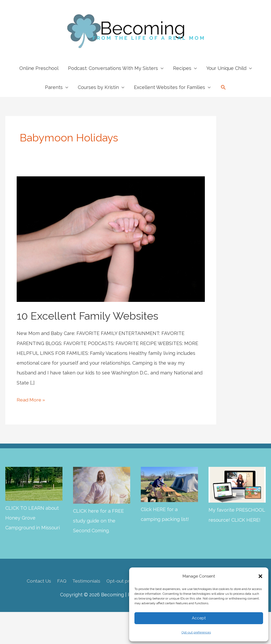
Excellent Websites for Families (170, 87)
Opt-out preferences (196, 632)
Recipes (182, 68)
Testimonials (86, 581)
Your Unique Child (226, 68)
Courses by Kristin (98, 87)
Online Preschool (39, 68)
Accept (199, 618)
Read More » (31, 400)
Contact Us (37, 581)
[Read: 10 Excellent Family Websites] (111, 239)
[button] (260, 576)
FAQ (61, 581)
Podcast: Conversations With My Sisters (113, 68)
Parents (54, 87)
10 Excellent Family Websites (87, 316)
